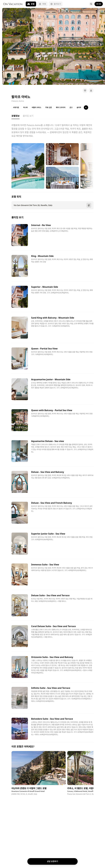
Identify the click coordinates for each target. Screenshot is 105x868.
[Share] (91, 91)
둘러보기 (56, 4)
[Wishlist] (85, 91)
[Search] (91, 4)
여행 (42, 4)
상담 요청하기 (53, 861)
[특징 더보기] (86, 108)
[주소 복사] (89, 205)
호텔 (31, 4)
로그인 (99, 4)
